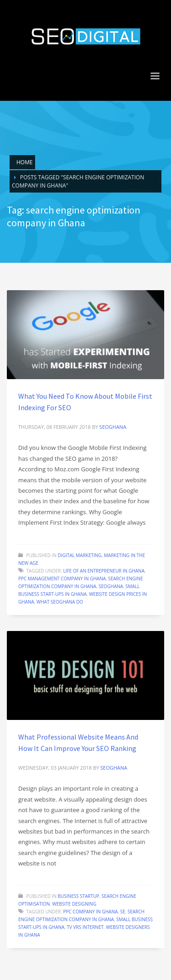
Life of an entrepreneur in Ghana (104, 571)
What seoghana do (60, 602)
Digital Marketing (80, 555)
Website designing (74, 904)
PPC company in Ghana (90, 912)
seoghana (113, 427)
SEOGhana (111, 586)
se (122, 912)
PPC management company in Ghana (62, 579)
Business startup (79, 896)
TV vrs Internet (85, 927)
